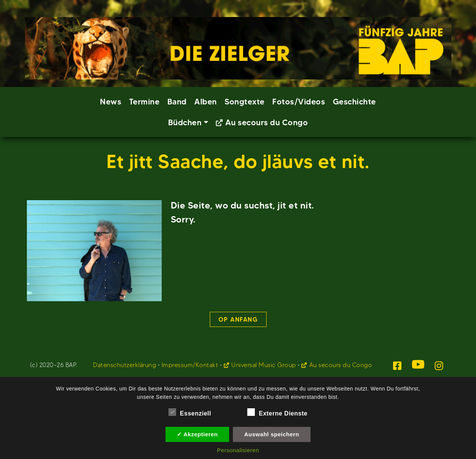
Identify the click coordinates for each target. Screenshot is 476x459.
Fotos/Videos (299, 102)
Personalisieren (238, 450)
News (111, 102)
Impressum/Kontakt (190, 365)
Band (177, 102)
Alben (206, 102)
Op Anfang (238, 319)
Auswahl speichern (272, 434)
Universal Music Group (264, 365)
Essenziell (190, 412)
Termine (144, 102)
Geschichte (354, 102)
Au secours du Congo (267, 122)
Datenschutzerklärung (125, 365)
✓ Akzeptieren (197, 434)
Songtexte (245, 102)
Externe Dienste (277, 412)
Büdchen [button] (185, 122)
